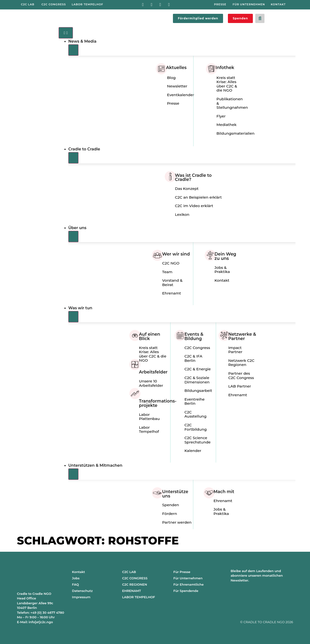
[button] (260, 18)
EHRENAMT (132, 591)
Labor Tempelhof (149, 430)
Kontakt (222, 280)
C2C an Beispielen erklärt (198, 197)
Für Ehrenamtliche (189, 584)
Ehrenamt (172, 293)
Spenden (171, 505)
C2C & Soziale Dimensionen (197, 380)
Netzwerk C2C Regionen (241, 363)
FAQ (75, 584)
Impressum (81, 597)
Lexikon (182, 214)
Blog (171, 78)
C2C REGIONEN (135, 584)
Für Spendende (186, 591)
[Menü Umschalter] (66, 33)
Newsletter (177, 86)
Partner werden (177, 522)
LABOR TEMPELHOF (139, 597)
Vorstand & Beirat (172, 283)
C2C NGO (171, 263)
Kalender (193, 451)
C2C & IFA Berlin (193, 358)
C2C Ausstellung (195, 414)
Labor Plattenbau (149, 417)
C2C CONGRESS (135, 578)
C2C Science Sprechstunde (197, 440)
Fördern (170, 514)
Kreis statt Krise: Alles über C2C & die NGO (227, 84)
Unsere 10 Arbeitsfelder (151, 383)
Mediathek (227, 125)
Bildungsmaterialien (236, 133)
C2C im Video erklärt (194, 206)
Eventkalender (180, 95)
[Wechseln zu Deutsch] (276, 18)
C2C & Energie (198, 369)
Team (167, 272)
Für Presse (182, 572)
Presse (173, 103)
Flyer (221, 116)
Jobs (76, 578)
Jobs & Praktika (222, 270)
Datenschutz (82, 591)
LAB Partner (240, 386)
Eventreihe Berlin (194, 401)
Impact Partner (235, 350)
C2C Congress (197, 348)
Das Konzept (187, 189)
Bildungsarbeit (198, 391)
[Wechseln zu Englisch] (285, 18)
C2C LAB (129, 572)
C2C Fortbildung (195, 427)
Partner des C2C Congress (241, 376)
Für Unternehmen (188, 578)
